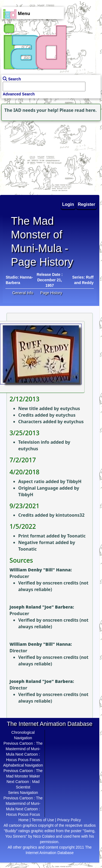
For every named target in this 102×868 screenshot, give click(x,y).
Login (68, 204)
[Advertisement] (34, 156)
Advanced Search (19, 94)
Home (24, 820)
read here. (86, 110)
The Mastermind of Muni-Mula (24, 749)
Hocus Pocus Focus (23, 760)
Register (86, 204)
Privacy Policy (69, 820)
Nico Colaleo (44, 836)
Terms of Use (43, 820)
